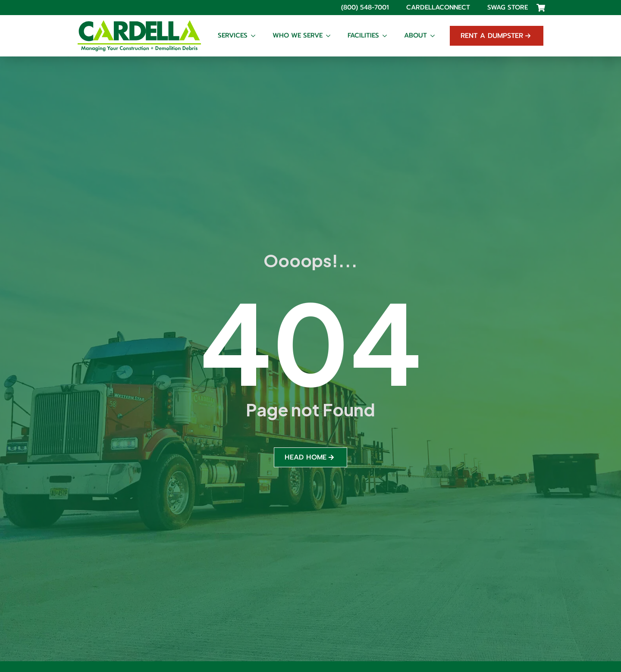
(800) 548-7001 (365, 7)
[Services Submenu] (256, 36)
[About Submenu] (435, 36)
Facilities (363, 35)
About (416, 35)
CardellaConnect (438, 7)
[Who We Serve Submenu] (331, 36)
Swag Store (508, 7)
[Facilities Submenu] (387, 36)
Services (233, 35)
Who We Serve (298, 35)
